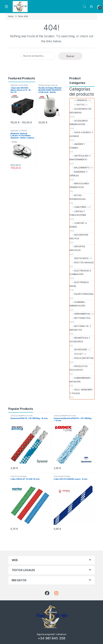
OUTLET (76, 354)
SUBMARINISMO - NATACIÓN (81, 380)
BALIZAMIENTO (80, 168)
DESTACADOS (79, 258)
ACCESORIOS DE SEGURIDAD (80, 111)
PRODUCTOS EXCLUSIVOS (79, 368)
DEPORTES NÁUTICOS (77, 248)
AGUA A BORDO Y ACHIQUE (81, 134)
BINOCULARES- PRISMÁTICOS (80, 185)
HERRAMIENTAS (80, 314)
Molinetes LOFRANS (19, 131)
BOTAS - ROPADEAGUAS (78, 197)
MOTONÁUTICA (80, 318)
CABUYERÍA (78, 207)
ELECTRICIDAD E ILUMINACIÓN (80, 273)
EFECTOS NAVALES (82, 263)
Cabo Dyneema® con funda (22, 416)
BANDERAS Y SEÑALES (79, 174)
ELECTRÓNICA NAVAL (79, 284)
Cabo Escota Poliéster (62, 476)
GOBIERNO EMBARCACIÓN (77, 304)
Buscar (70, 56)
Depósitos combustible (19, 85)
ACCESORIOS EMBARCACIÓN (79, 123)
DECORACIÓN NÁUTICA (79, 237)
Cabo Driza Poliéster (19, 476)
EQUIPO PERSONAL (82, 294)
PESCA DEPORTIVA (82, 358)
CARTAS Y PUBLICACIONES (78, 213)
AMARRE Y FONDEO (77, 146)
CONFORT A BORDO (78, 225)
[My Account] (91, 7)
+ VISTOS (77, 105)
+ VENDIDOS (78, 100)
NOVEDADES (78, 349)
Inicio (11, 16)
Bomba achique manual (48, 85)
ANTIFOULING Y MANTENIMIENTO (80, 158)
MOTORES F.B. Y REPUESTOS (80, 328)
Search (84, 7)
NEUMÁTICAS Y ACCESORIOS (80, 340)
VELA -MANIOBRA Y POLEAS (81, 391)
